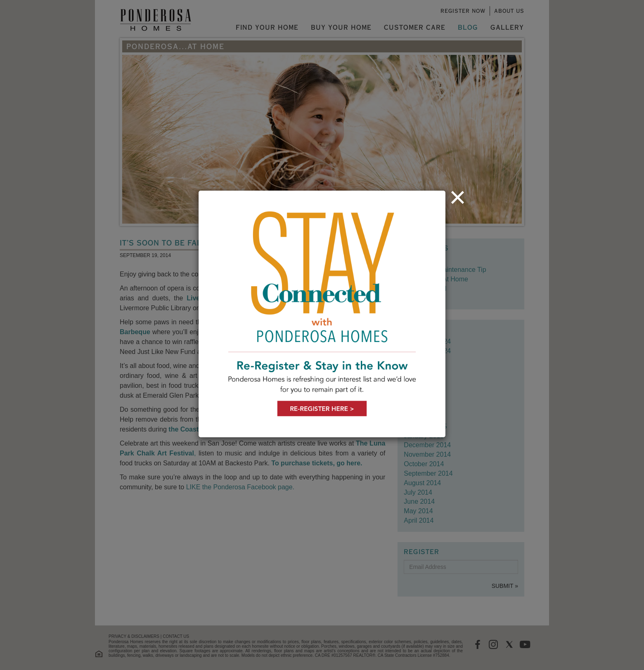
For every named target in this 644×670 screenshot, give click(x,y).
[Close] (458, 197)
